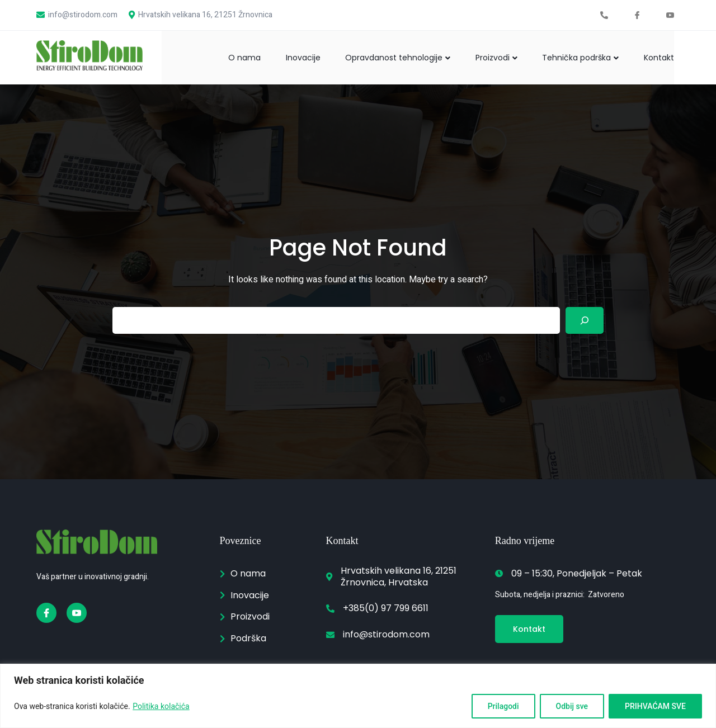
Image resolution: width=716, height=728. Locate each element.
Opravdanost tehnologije (389, 57)
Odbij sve (572, 706)
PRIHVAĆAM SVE (655, 706)
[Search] (585, 320)
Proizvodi (490, 57)
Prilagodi (503, 706)
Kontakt (659, 57)
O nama (229, 57)
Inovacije (291, 57)
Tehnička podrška (578, 57)
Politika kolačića (161, 706)
